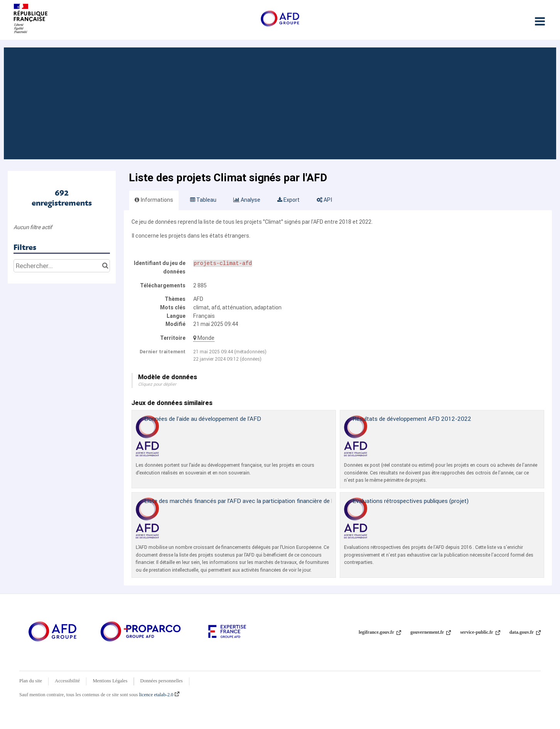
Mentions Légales (110, 681)
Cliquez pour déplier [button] (157, 384)
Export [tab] (288, 200)
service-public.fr (480, 632)
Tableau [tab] (203, 200)
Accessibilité (67, 681)
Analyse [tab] (247, 200)
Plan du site (31, 681)
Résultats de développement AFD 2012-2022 (412, 419)
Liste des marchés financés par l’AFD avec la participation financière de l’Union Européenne (262, 501)
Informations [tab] (154, 200)
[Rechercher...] (62, 266)
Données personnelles (162, 681)
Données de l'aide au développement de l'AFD (203, 419)
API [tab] (324, 200)
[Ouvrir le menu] (540, 21)
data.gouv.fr (525, 632)
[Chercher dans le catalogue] (105, 266)
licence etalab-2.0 (159, 695)
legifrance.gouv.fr (380, 632)
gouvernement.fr (431, 632)
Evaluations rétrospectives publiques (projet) (411, 501)
